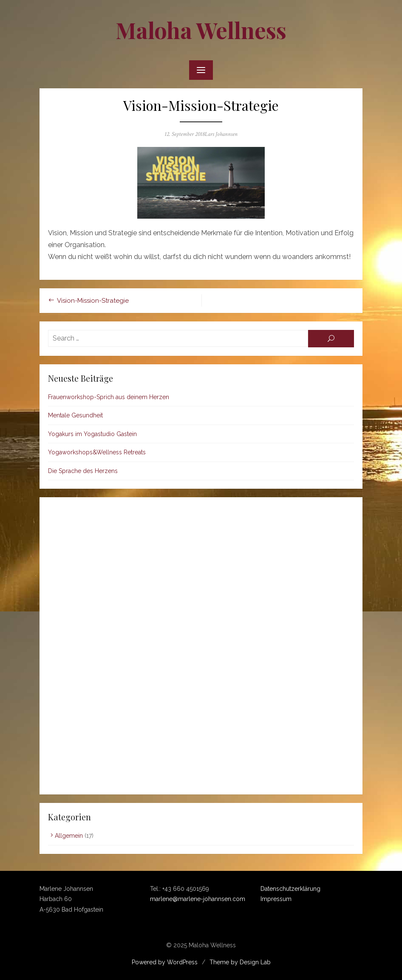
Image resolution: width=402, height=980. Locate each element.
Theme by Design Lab (240, 962)
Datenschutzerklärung (290, 889)
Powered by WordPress (165, 962)
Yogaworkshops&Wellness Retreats (97, 452)
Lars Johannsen (221, 134)
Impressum (276, 899)
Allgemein (69, 836)
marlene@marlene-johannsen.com (198, 899)
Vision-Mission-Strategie (93, 301)
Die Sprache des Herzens (83, 471)
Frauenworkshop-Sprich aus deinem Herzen (109, 397)
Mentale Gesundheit (75, 415)
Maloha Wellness (201, 30)
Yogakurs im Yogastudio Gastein (92, 434)
